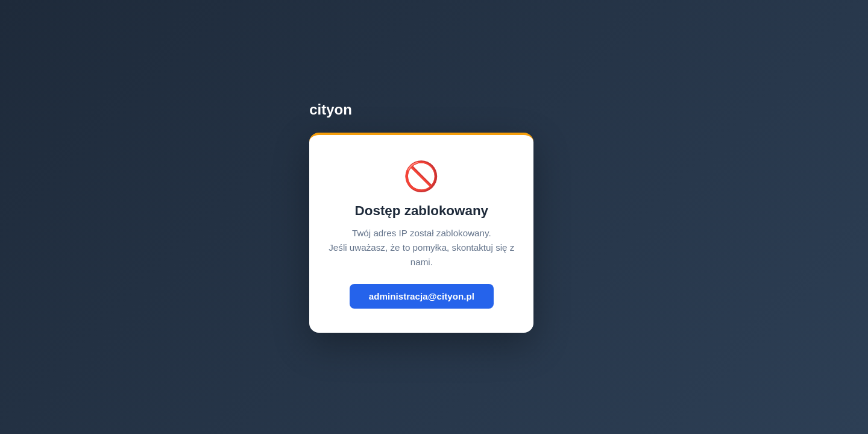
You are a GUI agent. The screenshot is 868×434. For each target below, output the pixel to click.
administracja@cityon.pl (422, 296)
